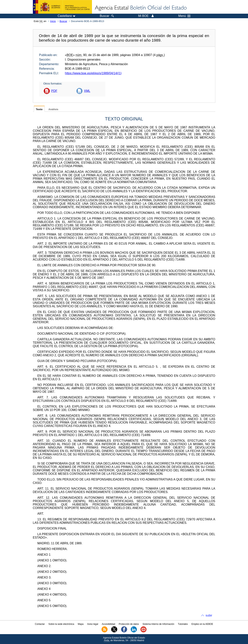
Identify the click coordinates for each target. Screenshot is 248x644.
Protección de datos (129, 624)
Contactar (40, 624)
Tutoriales (183, 624)
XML (87, 91)
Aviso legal (93, 624)
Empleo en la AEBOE (202, 624)
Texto (39, 109)
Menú (184, 16)
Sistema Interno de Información (158, 624)
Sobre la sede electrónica (61, 624)
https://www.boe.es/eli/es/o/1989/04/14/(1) (93, 73)
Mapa (81, 624)
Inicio (53, 21)
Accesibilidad (109, 624)
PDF (54, 91)
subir (209, 615)
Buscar (63, 21)
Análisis (53, 109)
